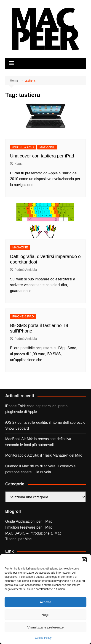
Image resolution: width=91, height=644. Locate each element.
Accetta (45, 602)
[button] (84, 560)
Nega (45, 615)
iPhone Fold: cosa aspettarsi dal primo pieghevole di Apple (36, 409)
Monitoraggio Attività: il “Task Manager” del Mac (44, 455)
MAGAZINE (47, 147)
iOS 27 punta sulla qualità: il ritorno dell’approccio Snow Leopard (45, 425)
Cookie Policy (43, 638)
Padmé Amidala (23, 270)
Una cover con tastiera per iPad (42, 156)
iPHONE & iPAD (23, 147)
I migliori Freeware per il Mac (29, 527)
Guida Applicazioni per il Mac (29, 521)
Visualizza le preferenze (46, 627)
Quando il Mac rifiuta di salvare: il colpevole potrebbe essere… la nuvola (40, 469)
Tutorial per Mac (18, 539)
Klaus (16, 164)
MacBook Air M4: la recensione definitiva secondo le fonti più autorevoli (38, 442)
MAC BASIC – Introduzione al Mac (33, 533)
